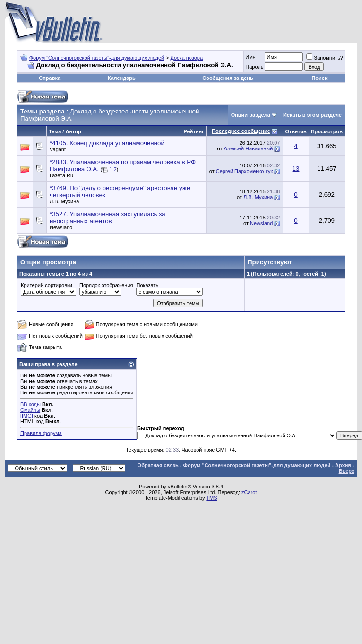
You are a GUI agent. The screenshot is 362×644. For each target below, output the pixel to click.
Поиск (319, 78)
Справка (50, 78)
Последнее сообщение (241, 131)
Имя (250, 57)
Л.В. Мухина (64, 201)
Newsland (61, 227)
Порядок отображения (106, 285)
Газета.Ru (61, 175)
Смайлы (30, 410)
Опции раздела (251, 115)
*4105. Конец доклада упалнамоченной (107, 143)
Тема (55, 131)
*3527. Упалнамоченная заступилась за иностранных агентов (108, 218)
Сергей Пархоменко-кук (245, 171)
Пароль (254, 67)
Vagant (58, 149)
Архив (343, 465)
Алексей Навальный (249, 148)
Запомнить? (325, 58)
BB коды (30, 404)
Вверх (347, 471)
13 (296, 169)
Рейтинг (194, 131)
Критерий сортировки (47, 285)
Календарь (122, 78)
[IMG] (27, 416)
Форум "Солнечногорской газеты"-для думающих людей (97, 58)
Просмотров (327, 131)
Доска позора (186, 58)
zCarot (249, 492)
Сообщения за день (228, 78)
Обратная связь (158, 465)
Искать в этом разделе (312, 115)
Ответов (296, 131)
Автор (73, 131)
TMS (211, 498)
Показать (147, 285)
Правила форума (41, 433)
